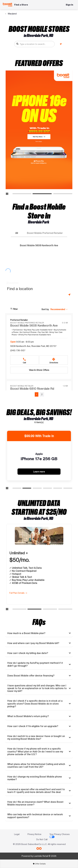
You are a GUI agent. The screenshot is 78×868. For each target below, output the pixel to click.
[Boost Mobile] (8, 5)
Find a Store (21, 5)
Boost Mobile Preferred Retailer (45, 233)
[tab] (39, 633)
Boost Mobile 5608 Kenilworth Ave (39, 245)
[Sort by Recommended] (59, 309)
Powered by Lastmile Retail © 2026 (39, 856)
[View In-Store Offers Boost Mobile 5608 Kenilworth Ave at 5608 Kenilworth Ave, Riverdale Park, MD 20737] (39, 370)
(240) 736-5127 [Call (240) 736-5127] (18, 350)
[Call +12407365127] (24, 360)
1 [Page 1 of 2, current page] (37, 394)
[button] (59, 309)
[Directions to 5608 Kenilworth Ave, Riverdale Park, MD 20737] (54, 360)
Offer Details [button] (39, 864)
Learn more (40, 472)
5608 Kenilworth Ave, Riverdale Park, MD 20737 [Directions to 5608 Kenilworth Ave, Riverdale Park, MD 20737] (33, 346)
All (17, 233)
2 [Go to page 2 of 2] (42, 394)
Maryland (12, 14)
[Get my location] (61, 44)
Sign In (69, 5)
